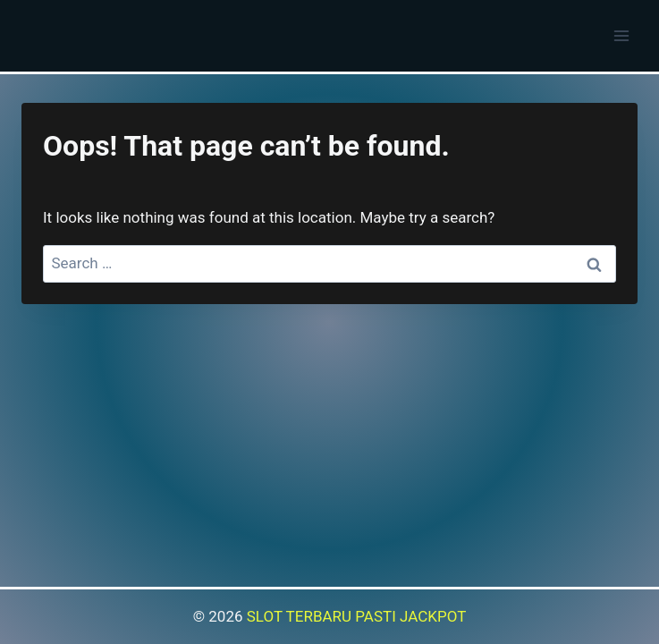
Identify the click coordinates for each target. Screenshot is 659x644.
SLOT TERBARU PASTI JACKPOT (357, 616)
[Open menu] (621, 35)
